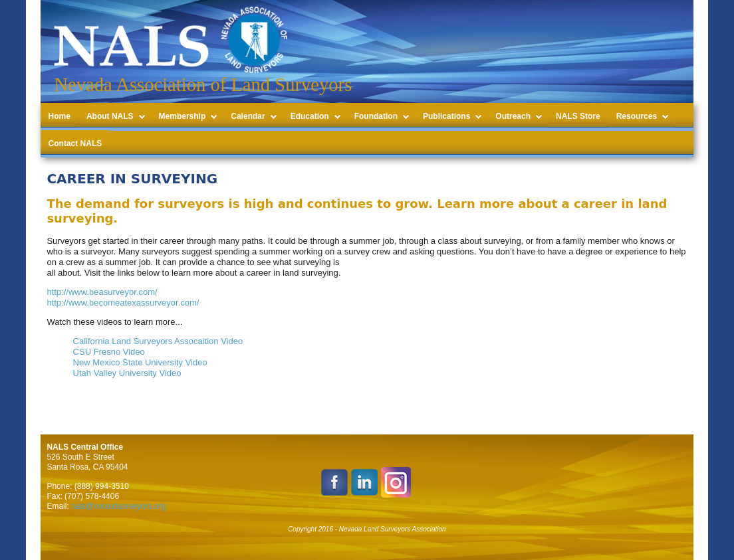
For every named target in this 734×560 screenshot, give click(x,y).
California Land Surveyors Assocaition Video (158, 341)
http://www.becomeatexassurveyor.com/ (123, 303)
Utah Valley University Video (127, 373)
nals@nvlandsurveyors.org (118, 506)
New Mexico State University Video (140, 362)
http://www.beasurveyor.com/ (102, 292)
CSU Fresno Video (109, 352)
